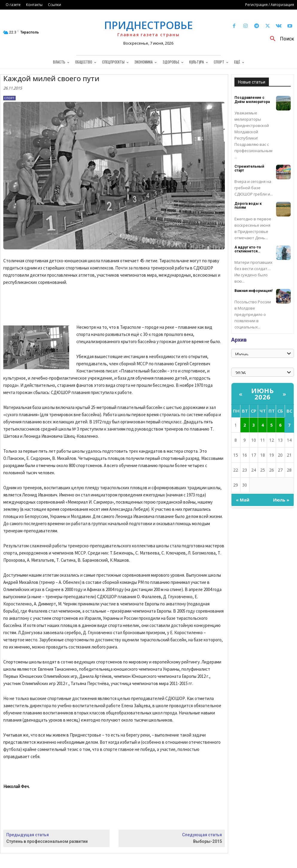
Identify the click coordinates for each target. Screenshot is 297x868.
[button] (280, 39)
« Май (243, 500)
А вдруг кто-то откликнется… (248, 249)
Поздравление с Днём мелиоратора (252, 100)
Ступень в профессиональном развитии (47, 841)
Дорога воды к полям (248, 206)
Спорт (9, 98)
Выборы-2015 (207, 841)
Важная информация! (253, 291)
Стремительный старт (249, 168)
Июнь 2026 (262, 394)
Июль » (281, 500)
